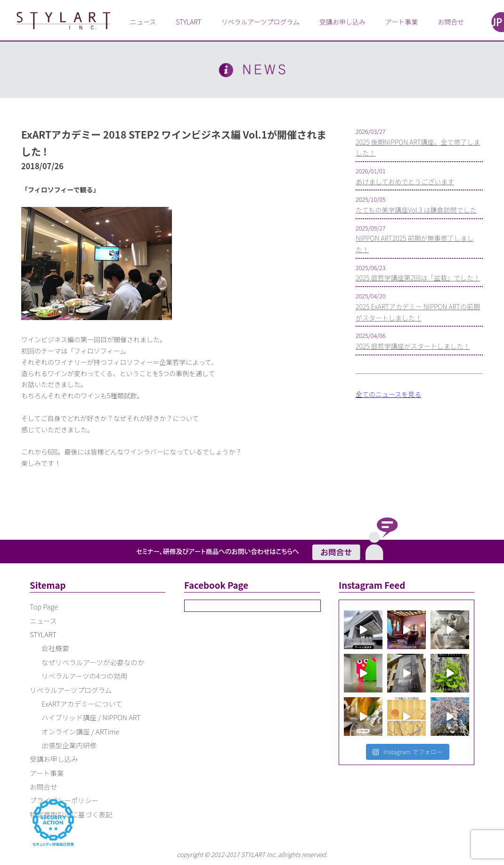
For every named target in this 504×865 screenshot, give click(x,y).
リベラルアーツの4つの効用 (84, 676)
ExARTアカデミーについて (82, 704)
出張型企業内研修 (69, 745)
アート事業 (402, 22)
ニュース (143, 22)
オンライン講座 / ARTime (80, 731)
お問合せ (451, 22)
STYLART (188, 22)
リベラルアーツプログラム (260, 22)
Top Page (44, 606)
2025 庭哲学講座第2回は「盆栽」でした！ (418, 278)
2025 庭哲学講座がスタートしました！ (413, 346)
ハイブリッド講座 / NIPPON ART (91, 717)
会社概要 (55, 648)
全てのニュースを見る (388, 394)
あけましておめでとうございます (405, 181)
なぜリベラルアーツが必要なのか (93, 662)
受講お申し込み (342, 22)
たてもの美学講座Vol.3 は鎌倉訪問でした (416, 210)
